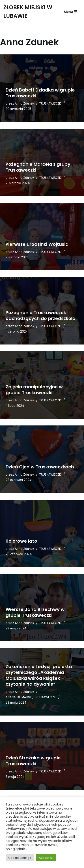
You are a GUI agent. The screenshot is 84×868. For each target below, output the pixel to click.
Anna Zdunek (25, 104)
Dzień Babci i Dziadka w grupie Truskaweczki (40, 93)
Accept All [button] (46, 858)
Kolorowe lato (21, 541)
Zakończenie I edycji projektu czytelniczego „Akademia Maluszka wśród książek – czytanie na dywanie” (39, 675)
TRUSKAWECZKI (50, 104)
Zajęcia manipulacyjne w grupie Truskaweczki (34, 390)
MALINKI (27, 697)
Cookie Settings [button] (20, 858)
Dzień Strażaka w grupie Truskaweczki (33, 761)
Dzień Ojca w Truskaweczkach (40, 467)
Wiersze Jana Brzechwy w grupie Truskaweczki (35, 612)
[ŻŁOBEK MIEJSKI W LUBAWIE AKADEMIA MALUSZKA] (29, 12)
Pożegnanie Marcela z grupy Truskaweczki (38, 167)
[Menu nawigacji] (71, 12)
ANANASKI (13, 697)
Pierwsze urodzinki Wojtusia (37, 244)
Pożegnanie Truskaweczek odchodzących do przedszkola (41, 315)
